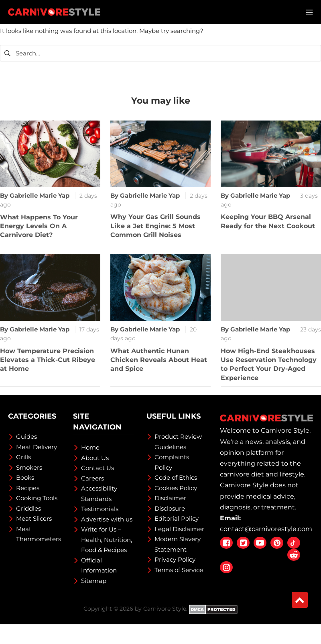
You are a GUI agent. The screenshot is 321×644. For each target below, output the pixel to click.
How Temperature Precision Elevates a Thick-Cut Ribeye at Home (48, 360)
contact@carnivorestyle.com (266, 529)
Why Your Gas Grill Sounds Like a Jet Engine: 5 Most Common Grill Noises (155, 226)
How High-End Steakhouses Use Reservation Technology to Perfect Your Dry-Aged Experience (269, 364)
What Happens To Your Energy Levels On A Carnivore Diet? (39, 226)
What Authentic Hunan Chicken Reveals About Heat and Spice (159, 360)
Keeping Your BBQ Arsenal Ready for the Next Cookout (268, 221)
